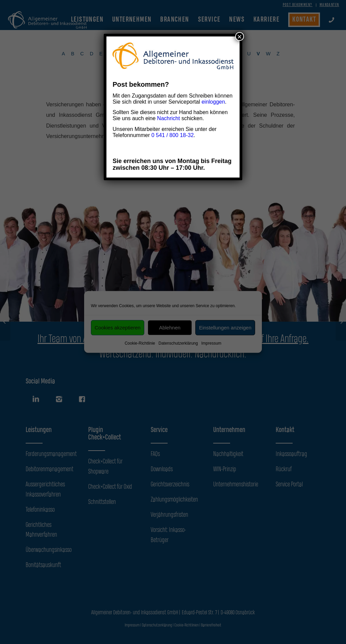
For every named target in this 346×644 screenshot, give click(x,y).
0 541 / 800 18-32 (172, 135)
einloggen (213, 102)
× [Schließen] (240, 36)
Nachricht (169, 118)
